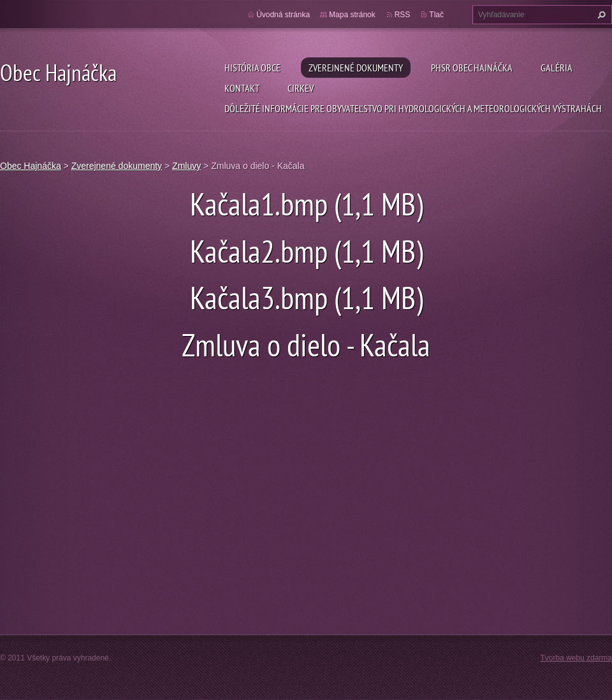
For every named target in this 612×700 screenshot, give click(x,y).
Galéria (557, 68)
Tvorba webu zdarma (576, 658)
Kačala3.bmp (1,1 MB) (306, 298)
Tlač (436, 15)
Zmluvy (186, 166)
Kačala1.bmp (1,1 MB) (306, 204)
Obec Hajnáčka (31, 166)
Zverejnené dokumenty (356, 68)
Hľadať (600, 15)
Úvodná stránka (283, 15)
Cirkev (301, 88)
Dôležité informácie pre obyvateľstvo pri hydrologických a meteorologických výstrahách (413, 108)
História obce (252, 68)
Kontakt (242, 88)
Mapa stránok (352, 15)
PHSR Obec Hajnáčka (472, 68)
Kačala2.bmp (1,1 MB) (306, 251)
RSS (403, 15)
